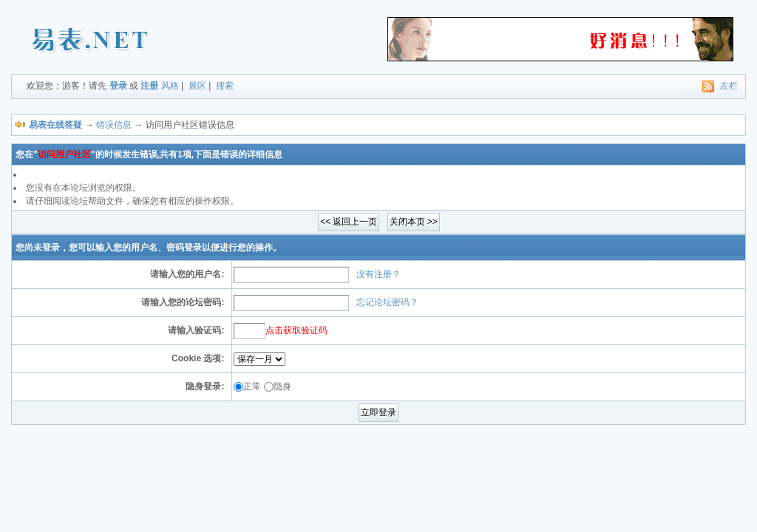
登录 (118, 86)
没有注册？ (378, 274)
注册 (149, 86)
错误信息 (114, 125)
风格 (170, 86)
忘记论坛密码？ (387, 302)
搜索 (225, 86)
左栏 (729, 86)
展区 (197, 86)
